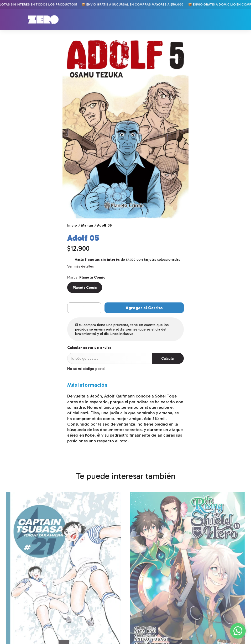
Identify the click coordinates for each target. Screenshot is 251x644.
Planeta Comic (85, 287)
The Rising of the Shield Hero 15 (92, 579)
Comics (11, 633)
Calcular (168, 358)
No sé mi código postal (86, 369)
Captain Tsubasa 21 (24, 577)
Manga (11, 640)
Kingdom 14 (202, 577)
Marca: (86, 277)
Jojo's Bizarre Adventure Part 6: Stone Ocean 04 (155, 579)
